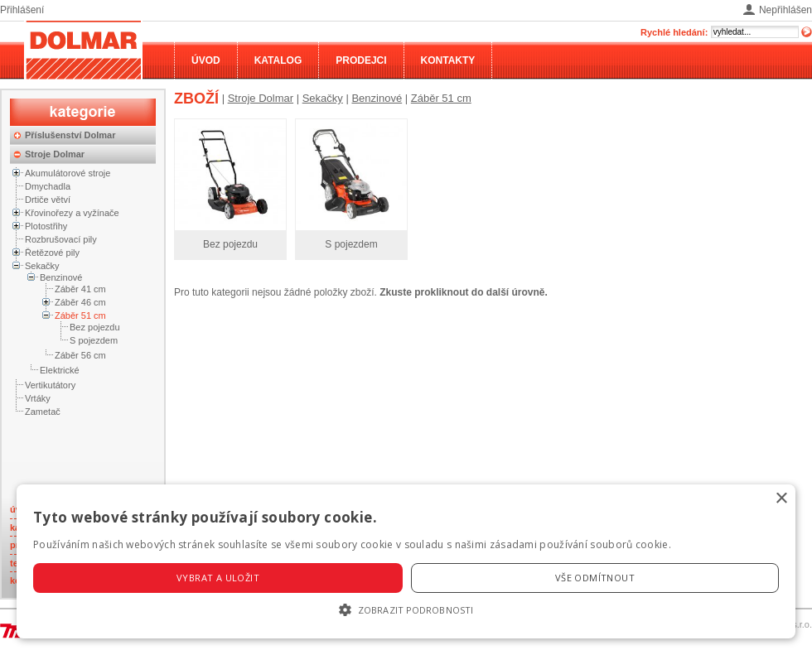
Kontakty (448, 60)
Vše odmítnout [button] (595, 578)
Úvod (206, 60)
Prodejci (361, 60)
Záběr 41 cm (80, 289)
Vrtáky (38, 398)
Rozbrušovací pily (61, 239)
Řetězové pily (52, 253)
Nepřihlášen (785, 10)
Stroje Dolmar (55, 154)
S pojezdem (94, 340)
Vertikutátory (50, 385)
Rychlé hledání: (674, 32)
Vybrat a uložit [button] (218, 578)
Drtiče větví (48, 200)
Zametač (43, 412)
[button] (406, 609)
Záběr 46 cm (80, 302)
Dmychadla (48, 186)
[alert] (406, 561)
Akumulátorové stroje (68, 173)
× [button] (781, 499)
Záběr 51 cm (80, 315)
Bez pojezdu (95, 327)
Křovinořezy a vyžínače (72, 213)
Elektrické (60, 370)
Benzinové (61, 277)
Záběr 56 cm (80, 355)
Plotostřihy (46, 226)
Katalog (278, 60)
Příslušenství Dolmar (70, 135)
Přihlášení (22, 10)
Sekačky (42, 266)
